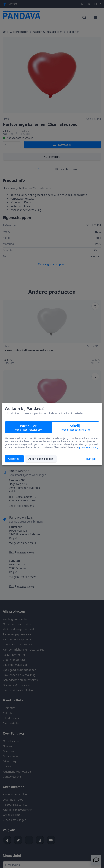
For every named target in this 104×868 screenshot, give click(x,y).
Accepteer (14, 459)
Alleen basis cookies (41, 459)
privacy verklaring (89, 447)
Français (91, 459)
